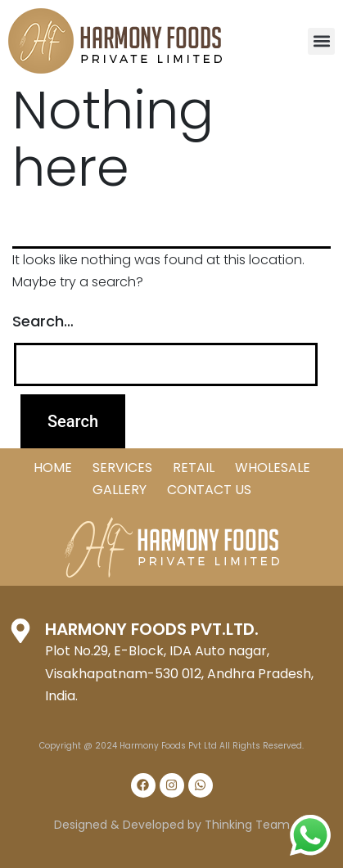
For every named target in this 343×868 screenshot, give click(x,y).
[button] (321, 41)
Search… (43, 321)
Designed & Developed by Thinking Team (172, 825)
